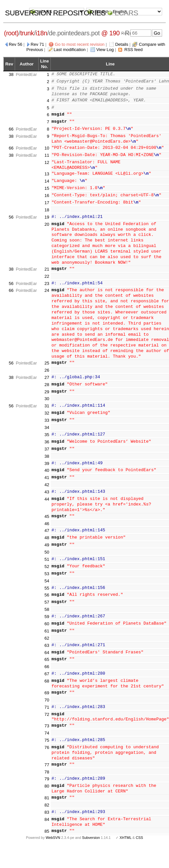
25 (47, 358)
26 (47, 366)
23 (47, 279)
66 (11, 129)
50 (47, 548)
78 (47, 767)
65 (47, 655)
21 (47, 265)
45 (47, 512)
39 (47, 459)
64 (47, 648)
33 (47, 416)
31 (47, 401)
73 (47, 721)
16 (47, 191)
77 (47, 760)
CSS (140, 833)
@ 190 (110, 33)
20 (47, 220)
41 (47, 473)
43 (47, 487)
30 (47, 394)
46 (47, 519)
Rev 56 (16, 44)
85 (47, 827)
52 (47, 562)
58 (47, 605)
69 (47, 688)
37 (47, 444)
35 (47, 430)
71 (47, 703)
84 (47, 815)
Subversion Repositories (55, 13)
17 (47, 198)
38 (11, 74)
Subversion (91, 833)
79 (47, 775)
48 (47, 533)
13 (47, 170)
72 (47, 710)
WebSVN (53, 833)
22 (47, 272)
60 (47, 619)
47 (47, 526)
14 (47, 177)
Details (122, 44)
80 (47, 781)
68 (47, 676)
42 (47, 480)
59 (47, 612)
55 (47, 584)
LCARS (126, 13)
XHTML (125, 833)
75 (47, 736)
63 (47, 641)
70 (47, 695)
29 (47, 387)
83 (47, 808)
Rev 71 (38, 44)
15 (47, 184)
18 (47, 205)
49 (47, 540)
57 (47, 598)
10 (47, 148)
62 (47, 634)
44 (47, 495)
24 (47, 286)
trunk (27, 33)
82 (47, 800)
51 (47, 555)
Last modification (70, 50)
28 (47, 380)
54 (47, 576)
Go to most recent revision (80, 44)
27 (47, 373)
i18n (41, 33)
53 (47, 569)
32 (47, 408)
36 (47, 437)
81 (47, 793)
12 (47, 162)
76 (47, 743)
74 (47, 728)
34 (47, 423)
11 (47, 155)
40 (47, 466)
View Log (105, 50)
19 (47, 213)
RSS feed (134, 50)
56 (11, 213)
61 (47, 626)
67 (47, 669)
